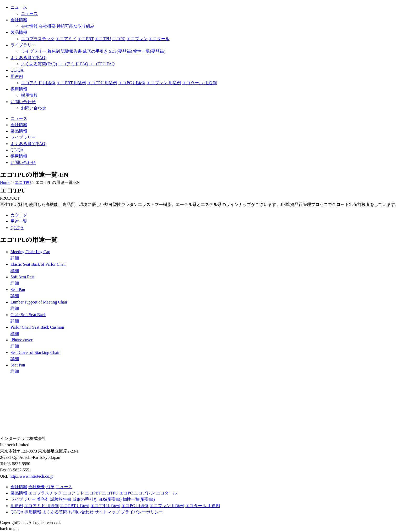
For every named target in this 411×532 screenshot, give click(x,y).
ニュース (19, 7)
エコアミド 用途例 (38, 83)
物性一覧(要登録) (149, 51)
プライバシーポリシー (142, 512)
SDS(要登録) (121, 51)
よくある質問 (55, 512)
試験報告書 (71, 51)
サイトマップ (107, 512)
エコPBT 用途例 (71, 83)
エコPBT (86, 39)
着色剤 (53, 51)
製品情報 (19, 32)
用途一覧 (19, 221)
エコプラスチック (38, 39)
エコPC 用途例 (132, 83)
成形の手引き (95, 51)
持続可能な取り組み (75, 26)
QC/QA (17, 70)
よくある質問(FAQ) (28, 58)
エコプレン (137, 39)
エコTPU (103, 39)
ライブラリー (23, 45)
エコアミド (66, 39)
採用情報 (19, 89)
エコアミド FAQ (73, 64)
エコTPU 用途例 (102, 83)
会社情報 (19, 20)
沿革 (50, 487)
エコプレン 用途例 (164, 83)
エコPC (119, 39)
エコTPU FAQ (102, 64)
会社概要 (47, 26)
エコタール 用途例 (199, 83)
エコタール (159, 39)
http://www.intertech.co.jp (31, 476)
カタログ (19, 215)
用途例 (17, 76)
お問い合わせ (23, 102)
